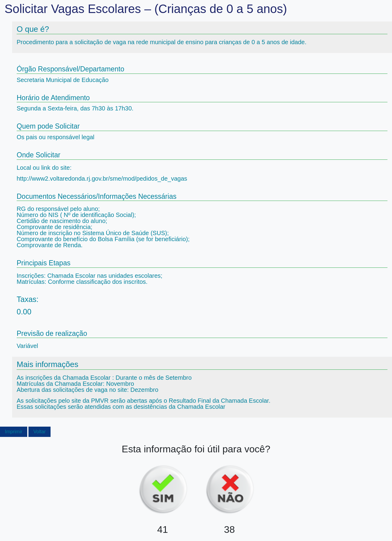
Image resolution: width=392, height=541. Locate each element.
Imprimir (14, 432)
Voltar (40, 432)
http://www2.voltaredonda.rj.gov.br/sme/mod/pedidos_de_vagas (102, 179)
